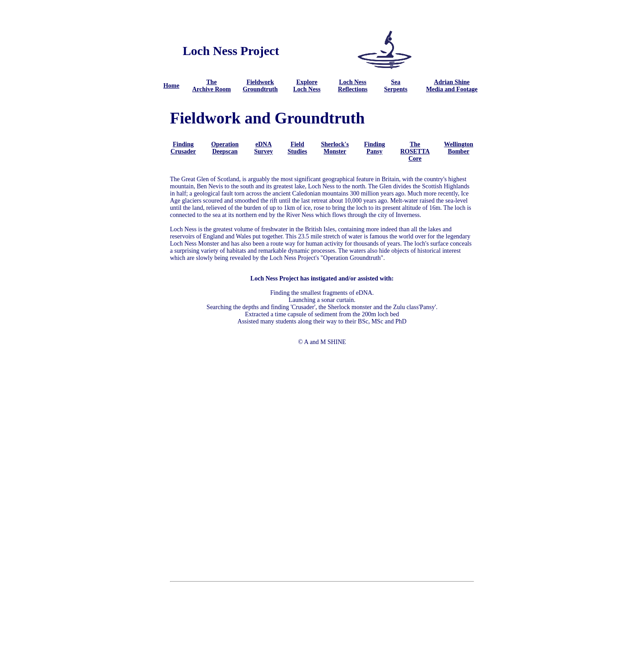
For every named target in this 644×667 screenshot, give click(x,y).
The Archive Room (212, 86)
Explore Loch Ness (307, 86)
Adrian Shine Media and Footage (452, 86)
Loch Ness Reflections (353, 86)
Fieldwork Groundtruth (260, 86)
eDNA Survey (263, 148)
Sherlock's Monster (335, 148)
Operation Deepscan (225, 148)
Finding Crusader (183, 148)
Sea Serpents (396, 86)
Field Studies (297, 148)
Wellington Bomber (459, 148)
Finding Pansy (375, 148)
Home (171, 86)
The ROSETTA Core (415, 151)
